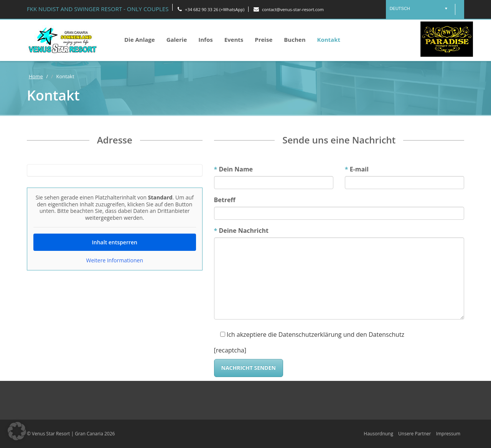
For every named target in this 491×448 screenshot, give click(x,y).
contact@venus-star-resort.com (289, 9)
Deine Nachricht (241, 231)
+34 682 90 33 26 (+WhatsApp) (211, 9)
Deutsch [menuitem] (400, 8)
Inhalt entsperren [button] (115, 242)
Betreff (225, 200)
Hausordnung (378, 434)
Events (234, 40)
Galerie (177, 40)
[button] (17, 431)
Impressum (448, 434)
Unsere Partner (414, 434)
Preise (264, 40)
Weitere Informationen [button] (115, 260)
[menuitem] (419, 8)
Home (36, 76)
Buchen (295, 40)
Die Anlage (140, 40)
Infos (205, 40)
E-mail (357, 169)
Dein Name (234, 169)
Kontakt (329, 40)
